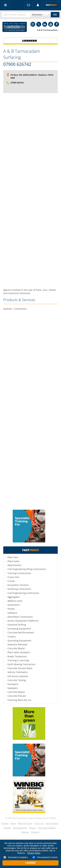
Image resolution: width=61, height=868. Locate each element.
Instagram (33, 24)
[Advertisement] (30, 191)
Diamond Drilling (17, 625)
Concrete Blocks (16, 648)
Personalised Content (45, 857)
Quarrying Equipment (19, 641)
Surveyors (13, 684)
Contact (5, 823)
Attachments (14, 565)
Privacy (33, 828)
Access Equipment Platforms (23, 621)
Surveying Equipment (19, 629)
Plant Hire (13, 557)
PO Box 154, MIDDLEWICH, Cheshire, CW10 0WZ (32, 76)
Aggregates (14, 597)
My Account (38, 5)
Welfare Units (15, 601)
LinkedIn (45, 24)
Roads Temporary (17, 656)
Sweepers (13, 688)
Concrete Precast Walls (20, 668)
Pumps (11, 609)
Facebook (57, 24)
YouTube (51, 24)
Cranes (11, 581)
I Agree (30, 863)
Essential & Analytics (16, 857)
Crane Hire (13, 577)
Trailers (12, 637)
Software (12, 613)
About (13, 823)
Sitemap (25, 832)
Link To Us (39, 823)
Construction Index (15, 27)
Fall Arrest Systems (18, 676)
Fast (51, 5)
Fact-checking (52, 823)
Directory (35, 832)
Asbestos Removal (17, 644)
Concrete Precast (17, 696)
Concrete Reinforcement (21, 632)
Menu (5, 5)
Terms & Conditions (47, 828)
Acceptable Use (20, 828)
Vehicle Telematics (18, 672)
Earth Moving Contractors (21, 664)
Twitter (39, 24)
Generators (14, 605)
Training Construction (19, 573)
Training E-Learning (18, 660)
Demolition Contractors (20, 617)
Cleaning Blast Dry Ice (19, 700)
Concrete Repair (16, 692)
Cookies (7, 828)
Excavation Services (18, 585)
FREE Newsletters (28, 5)
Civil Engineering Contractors (23, 593)
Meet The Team (25, 823)
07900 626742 (17, 64)
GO (55, 15)
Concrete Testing (17, 680)
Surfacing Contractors (19, 589)
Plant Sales (13, 561)
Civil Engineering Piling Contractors (27, 569)
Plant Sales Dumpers (19, 652)
